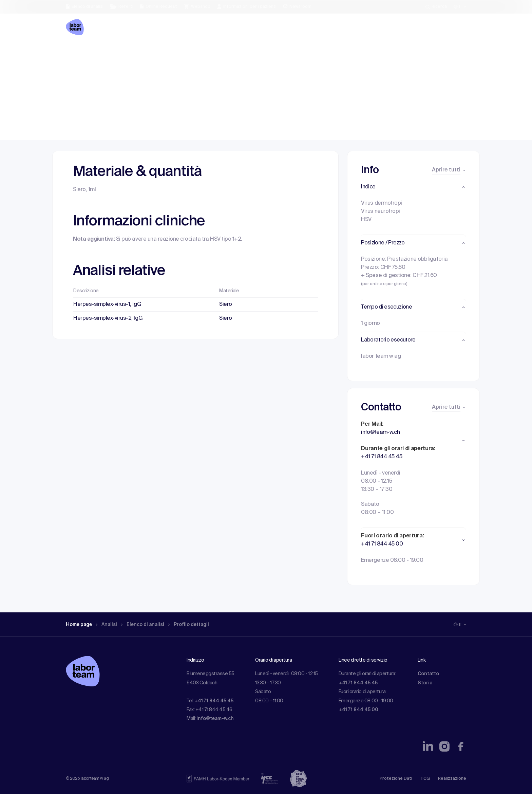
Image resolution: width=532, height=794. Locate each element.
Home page (81, 53)
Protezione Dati (396, 779)
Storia (425, 683)
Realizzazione (452, 779)
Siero (226, 304)
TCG (425, 779)
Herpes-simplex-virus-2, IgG (108, 318)
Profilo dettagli (201, 53)
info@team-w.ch (215, 719)
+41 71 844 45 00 (358, 710)
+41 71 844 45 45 (214, 701)
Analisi (111, 53)
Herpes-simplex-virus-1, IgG (107, 304)
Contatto (428, 674)
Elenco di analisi (150, 53)
